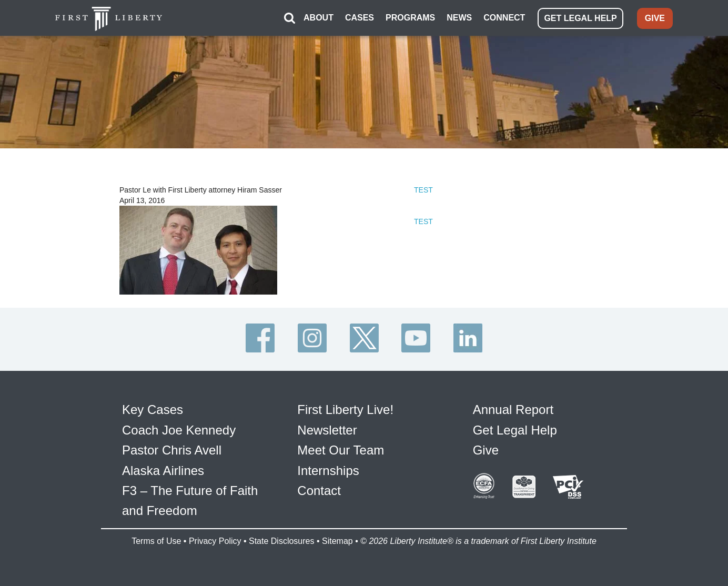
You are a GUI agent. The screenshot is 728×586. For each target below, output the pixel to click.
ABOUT (318, 18)
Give (486, 450)
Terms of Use (156, 541)
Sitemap (337, 541)
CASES (360, 18)
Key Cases (153, 410)
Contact (319, 491)
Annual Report (513, 410)
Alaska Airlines (163, 471)
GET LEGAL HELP (580, 18)
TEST (423, 190)
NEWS (459, 18)
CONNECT (504, 18)
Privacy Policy (215, 541)
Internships (328, 471)
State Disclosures (282, 541)
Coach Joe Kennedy (179, 430)
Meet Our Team (341, 450)
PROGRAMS (410, 18)
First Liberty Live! (345, 410)
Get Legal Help (515, 430)
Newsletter (327, 430)
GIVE (655, 18)
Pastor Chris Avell (172, 450)
